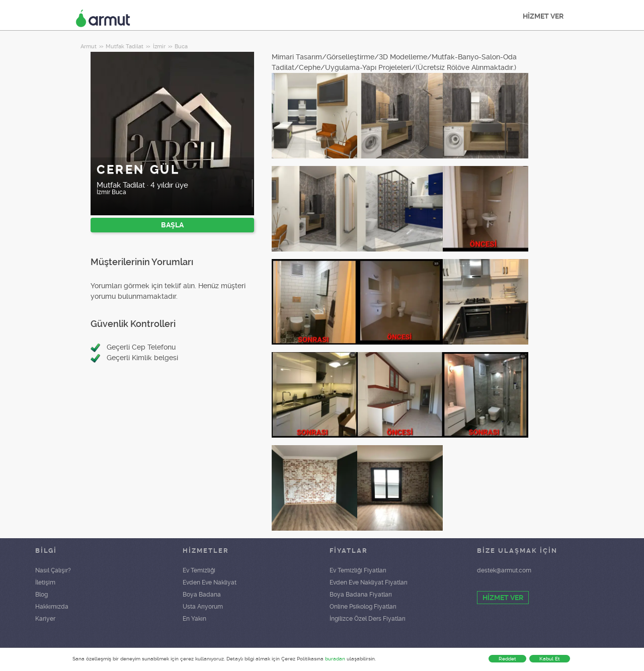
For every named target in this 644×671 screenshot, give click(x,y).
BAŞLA (172, 225)
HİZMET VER (543, 16)
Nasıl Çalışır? (53, 570)
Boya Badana (202, 595)
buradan (335, 659)
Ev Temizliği (199, 570)
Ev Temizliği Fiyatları (358, 570)
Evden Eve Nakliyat (210, 582)
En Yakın (194, 619)
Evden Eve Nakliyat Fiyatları (369, 582)
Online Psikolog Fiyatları (363, 607)
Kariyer (45, 619)
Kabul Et (550, 659)
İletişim (45, 582)
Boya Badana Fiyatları (361, 595)
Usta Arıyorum (203, 607)
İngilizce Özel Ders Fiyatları (368, 619)
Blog (42, 595)
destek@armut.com (504, 570)
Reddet (507, 659)
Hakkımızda (52, 607)
